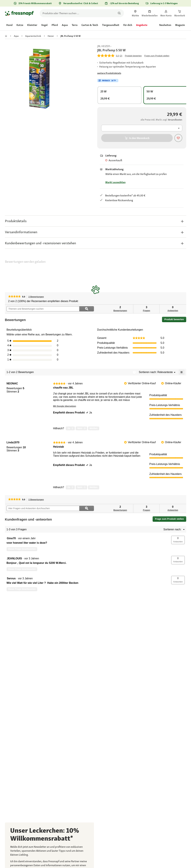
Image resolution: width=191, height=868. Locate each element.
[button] (96, 221)
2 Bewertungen (37, 297)
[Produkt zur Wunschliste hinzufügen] (178, 138)
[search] (82, 13)
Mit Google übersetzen (65, 406)
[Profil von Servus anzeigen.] (11, 579)
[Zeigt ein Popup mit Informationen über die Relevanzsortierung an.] (134, 372)
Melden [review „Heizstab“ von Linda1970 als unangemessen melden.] (94, 487)
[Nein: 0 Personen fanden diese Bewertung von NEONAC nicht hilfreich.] (81, 428)
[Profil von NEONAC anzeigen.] (12, 384)
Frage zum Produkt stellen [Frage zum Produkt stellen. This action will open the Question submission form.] (157, 56)
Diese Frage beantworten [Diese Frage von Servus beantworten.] (22, 589)
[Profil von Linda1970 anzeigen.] (13, 443)
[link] (135, 13)
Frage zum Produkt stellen (169, 519)
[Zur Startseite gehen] (19, 13)
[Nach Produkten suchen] (119, 13)
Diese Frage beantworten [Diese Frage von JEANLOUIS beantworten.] (22, 569)
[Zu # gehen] (109, 73)
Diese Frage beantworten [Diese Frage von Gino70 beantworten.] (22, 549)
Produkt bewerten (175, 320)
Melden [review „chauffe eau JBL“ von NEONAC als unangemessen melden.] (94, 428)
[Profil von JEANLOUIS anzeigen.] (15, 559)
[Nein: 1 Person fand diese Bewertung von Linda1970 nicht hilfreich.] (81, 487)
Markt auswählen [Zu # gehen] (115, 182)
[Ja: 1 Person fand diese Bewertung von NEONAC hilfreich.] (70, 428)
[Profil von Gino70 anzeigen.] (11, 538)
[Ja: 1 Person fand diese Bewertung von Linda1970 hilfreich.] (70, 487)
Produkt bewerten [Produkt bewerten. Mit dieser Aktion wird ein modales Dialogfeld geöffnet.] (133, 56)
